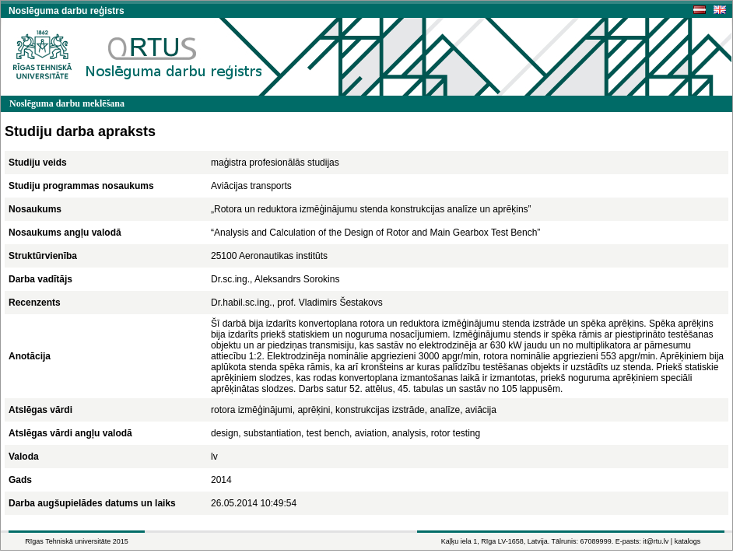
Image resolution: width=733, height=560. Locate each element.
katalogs (688, 541)
